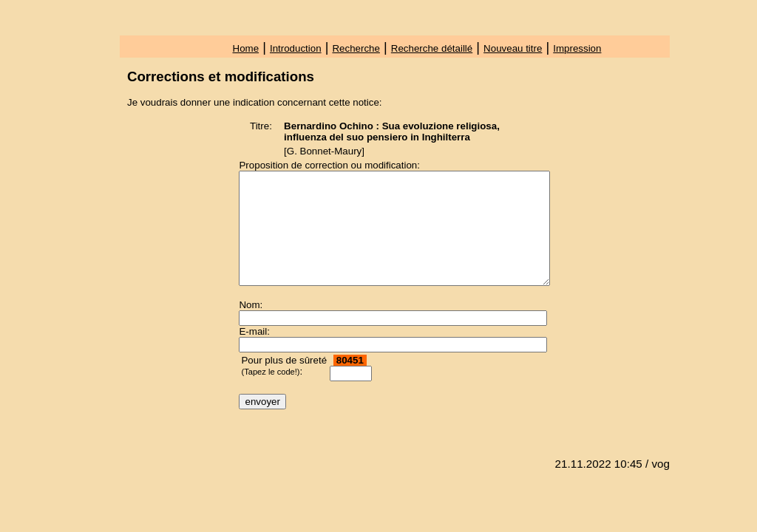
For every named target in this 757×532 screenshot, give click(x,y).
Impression (577, 48)
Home (246, 48)
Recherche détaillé (432, 48)
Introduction (296, 48)
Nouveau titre (513, 48)
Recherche (356, 48)
